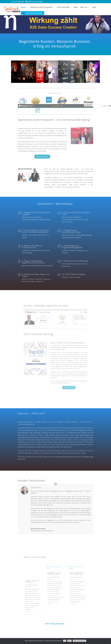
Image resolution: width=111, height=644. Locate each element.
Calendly (43, 630)
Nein (69, 641)
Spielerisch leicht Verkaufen (41, 7)
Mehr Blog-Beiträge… (56, 604)
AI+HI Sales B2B (63, 7)
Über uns (84, 7)
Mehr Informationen (79, 641)
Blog (76, 7)
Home (23, 7)
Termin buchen (48, 149)
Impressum (23, 630)
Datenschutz (34, 630)
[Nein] (108, 641)
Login (94, 7)
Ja (65, 641)
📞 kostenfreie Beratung (32, 13)
